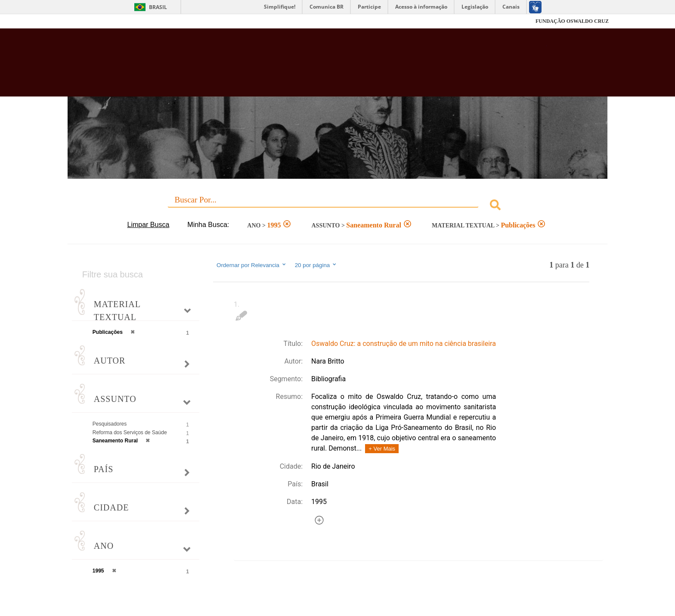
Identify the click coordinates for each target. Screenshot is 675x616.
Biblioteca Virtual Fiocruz (291, 67)
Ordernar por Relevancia (252, 265)
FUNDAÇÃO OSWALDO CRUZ (572, 21)
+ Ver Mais (382, 449)
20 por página (316, 265)
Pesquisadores (110, 424)
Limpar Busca (149, 225)
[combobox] (337, 206)
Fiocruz (88, 21)
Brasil (158, 7)
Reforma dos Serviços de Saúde (130, 432)
